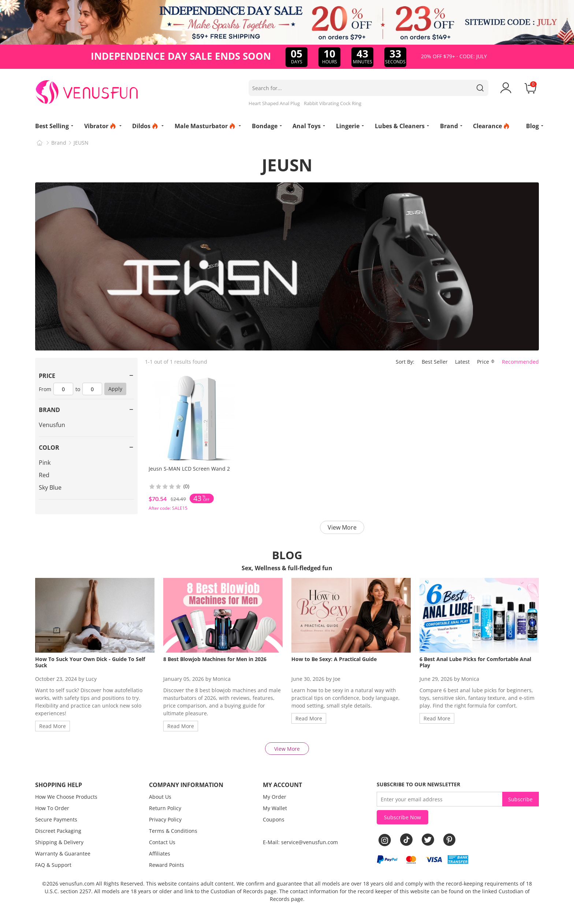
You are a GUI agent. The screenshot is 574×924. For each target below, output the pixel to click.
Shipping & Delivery (59, 842)
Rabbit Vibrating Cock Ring (333, 103)
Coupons (274, 819)
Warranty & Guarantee (63, 854)
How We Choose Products (66, 797)
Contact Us (162, 842)
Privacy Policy (165, 819)
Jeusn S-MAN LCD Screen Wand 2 (189, 469)
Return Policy (165, 808)
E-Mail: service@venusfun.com (300, 842)
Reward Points (167, 865)
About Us (160, 797)
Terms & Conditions (173, 831)
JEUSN (81, 143)
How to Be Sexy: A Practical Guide (334, 659)
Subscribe (520, 799)
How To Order (52, 808)
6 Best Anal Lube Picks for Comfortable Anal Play (475, 662)
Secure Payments (56, 819)
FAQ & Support (53, 865)
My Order (275, 797)
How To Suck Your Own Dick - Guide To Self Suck (90, 662)
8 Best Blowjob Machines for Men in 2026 (215, 659)
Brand (59, 143)
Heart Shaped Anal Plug (274, 103)
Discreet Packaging (58, 831)
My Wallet (275, 808)
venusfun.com (77, 884)
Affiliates (160, 854)
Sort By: (405, 362)
